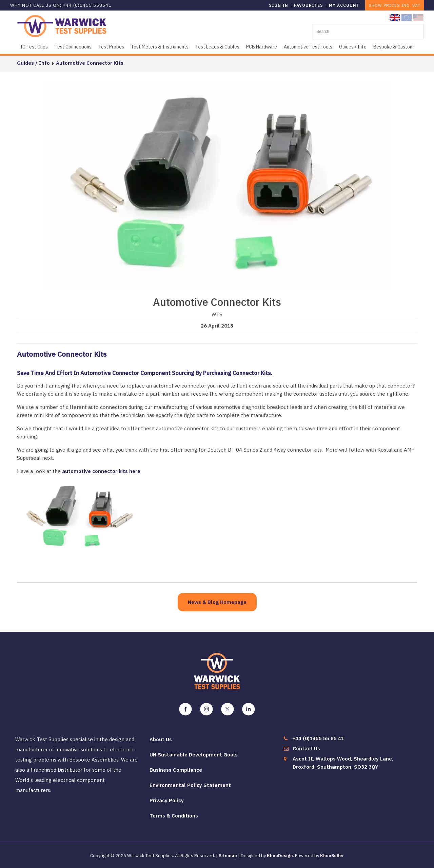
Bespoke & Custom (393, 47)
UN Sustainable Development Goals (194, 755)
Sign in (279, 5)
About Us (161, 739)
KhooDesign (280, 856)
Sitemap (228, 856)
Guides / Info (353, 47)
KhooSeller (332, 856)
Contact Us (306, 748)
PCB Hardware (262, 47)
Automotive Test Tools (308, 47)
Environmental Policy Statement (190, 785)
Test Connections (73, 47)
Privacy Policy (167, 800)
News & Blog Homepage (217, 602)
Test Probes (111, 47)
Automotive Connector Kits (90, 63)
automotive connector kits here (101, 471)
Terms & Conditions (174, 816)
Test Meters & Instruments (160, 47)
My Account (344, 5)
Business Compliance (176, 770)
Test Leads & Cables (217, 47)
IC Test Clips (34, 47)
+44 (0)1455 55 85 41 (318, 738)
